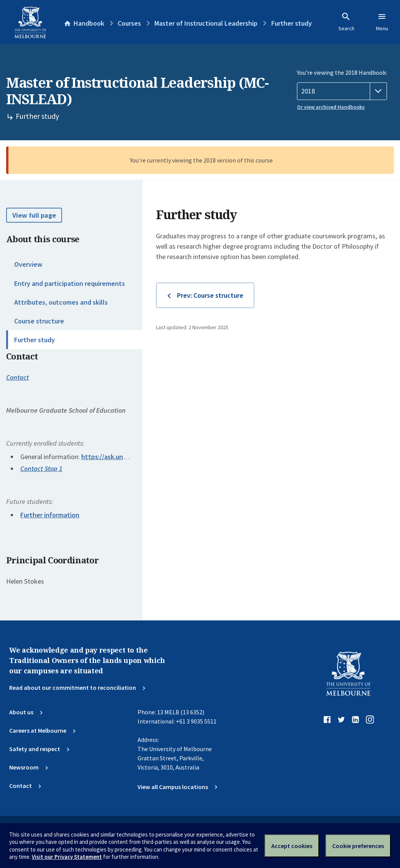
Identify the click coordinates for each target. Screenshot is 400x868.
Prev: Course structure (210, 295)
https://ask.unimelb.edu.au (121, 457)
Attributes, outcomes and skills (61, 302)
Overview (28, 264)
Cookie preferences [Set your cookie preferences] (358, 846)
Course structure (39, 321)
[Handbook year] (342, 91)
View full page (34, 215)
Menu (382, 22)
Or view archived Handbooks (331, 107)
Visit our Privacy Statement (67, 857)
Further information (50, 515)
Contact (17, 377)
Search (346, 22)
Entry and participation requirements (70, 283)
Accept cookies (292, 846)
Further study (34, 340)
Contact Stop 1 (41, 468)
